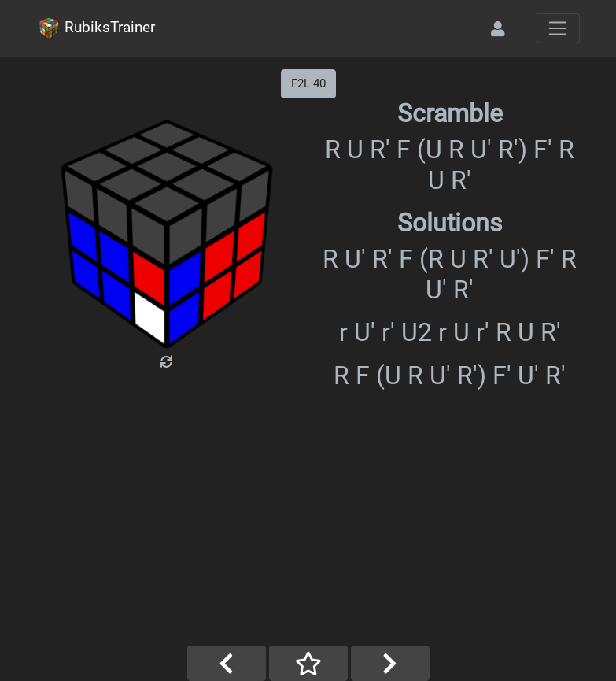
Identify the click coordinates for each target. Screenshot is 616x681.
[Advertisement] (308, 527)
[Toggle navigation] (558, 28)
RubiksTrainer (96, 28)
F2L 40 (308, 83)
